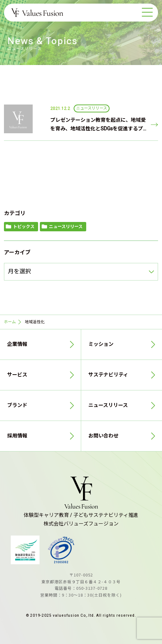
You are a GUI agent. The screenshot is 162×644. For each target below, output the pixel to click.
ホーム (10, 322)
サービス (17, 375)
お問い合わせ (103, 436)
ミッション (101, 344)
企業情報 (17, 344)
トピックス (24, 227)
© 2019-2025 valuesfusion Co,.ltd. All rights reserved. (81, 616)
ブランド (17, 405)
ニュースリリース (66, 227)
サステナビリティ (108, 375)
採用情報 (17, 436)
